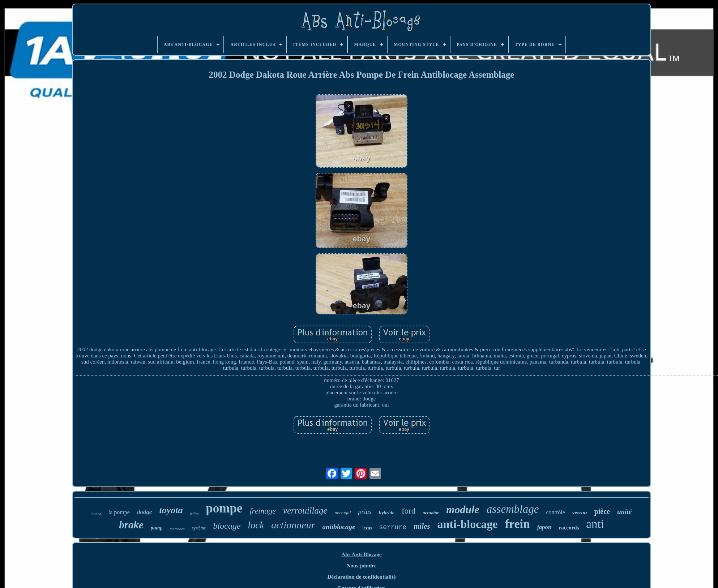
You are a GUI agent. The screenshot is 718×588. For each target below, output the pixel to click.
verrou (580, 512)
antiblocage (339, 527)
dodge (145, 512)
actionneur (293, 525)
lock (256, 525)
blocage (227, 526)
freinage (263, 511)
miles (422, 526)
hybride (386, 513)
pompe (224, 508)
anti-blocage (468, 524)
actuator (431, 513)
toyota (171, 510)
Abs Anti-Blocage (361, 554)
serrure (393, 527)
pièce (602, 511)
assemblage (513, 509)
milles (194, 514)
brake (131, 525)
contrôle (555, 512)
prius (365, 512)
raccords (569, 528)
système (199, 528)
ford (409, 511)
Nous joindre (362, 566)
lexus (367, 528)
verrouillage (305, 510)
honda (96, 514)
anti (595, 524)
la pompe (119, 512)
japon (544, 527)
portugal (343, 513)
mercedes (177, 529)
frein (518, 524)
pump (157, 528)
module (463, 509)
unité (624, 512)
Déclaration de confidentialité (361, 577)
